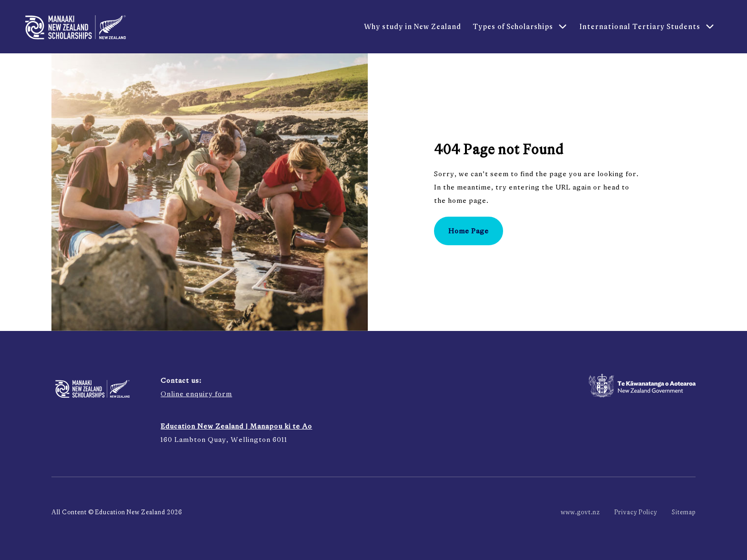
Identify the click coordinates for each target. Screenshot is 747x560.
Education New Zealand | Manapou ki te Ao (236, 426)
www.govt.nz (580, 512)
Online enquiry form (196, 394)
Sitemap (684, 512)
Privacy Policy (636, 512)
